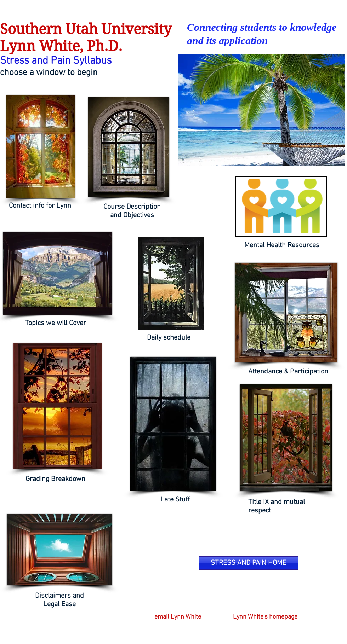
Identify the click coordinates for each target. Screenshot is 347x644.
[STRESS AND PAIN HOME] (248, 563)
